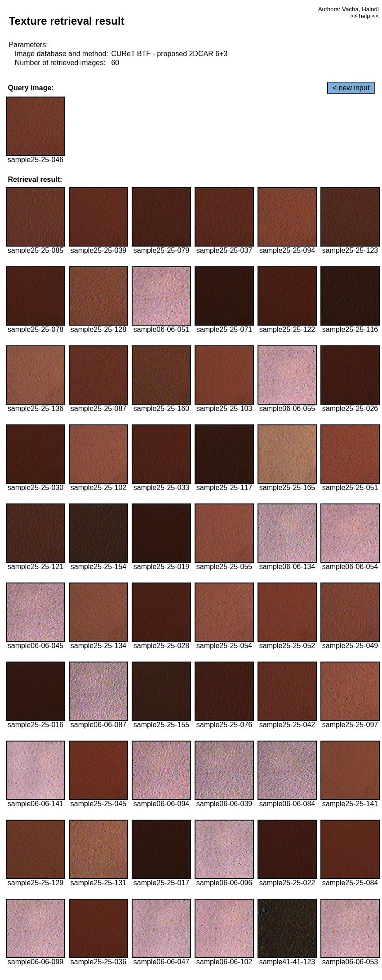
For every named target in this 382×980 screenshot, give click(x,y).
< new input (351, 88)
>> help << (364, 16)
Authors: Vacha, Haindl (349, 9)
